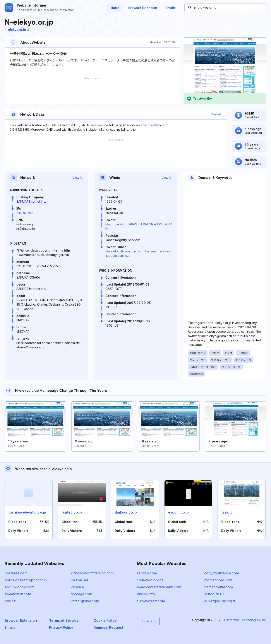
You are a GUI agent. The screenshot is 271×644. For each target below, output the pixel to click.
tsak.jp (227, 512)
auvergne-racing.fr (220, 601)
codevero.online (150, 580)
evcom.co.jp (178, 512)
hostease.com (16, 573)
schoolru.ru (214, 594)
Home (115, 8)
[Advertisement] (92, 91)
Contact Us (149, 621)
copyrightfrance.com (222, 573)
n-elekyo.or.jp (17, 30)
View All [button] (216, 114)
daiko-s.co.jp (126, 512)
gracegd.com (81, 594)
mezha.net (79, 580)
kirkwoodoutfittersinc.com (92, 573)
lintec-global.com (85, 601)
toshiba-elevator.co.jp (27, 512)
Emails (171, 8)
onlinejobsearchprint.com (26, 580)
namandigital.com (219, 587)
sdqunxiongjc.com (19, 587)
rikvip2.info (146, 594)
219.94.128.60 (26, 213)
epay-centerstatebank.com (159, 587)
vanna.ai (78, 587)
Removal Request (108, 627)
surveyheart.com (151, 601)
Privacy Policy (61, 627)
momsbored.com (218, 580)
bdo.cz (10, 601)
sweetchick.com (18, 594)
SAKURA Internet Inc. (31, 201)
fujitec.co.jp (72, 512)
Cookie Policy (105, 620)
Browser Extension (143, 8)
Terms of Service (64, 620)
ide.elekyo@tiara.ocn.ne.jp (124, 251)
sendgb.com (147, 573)
